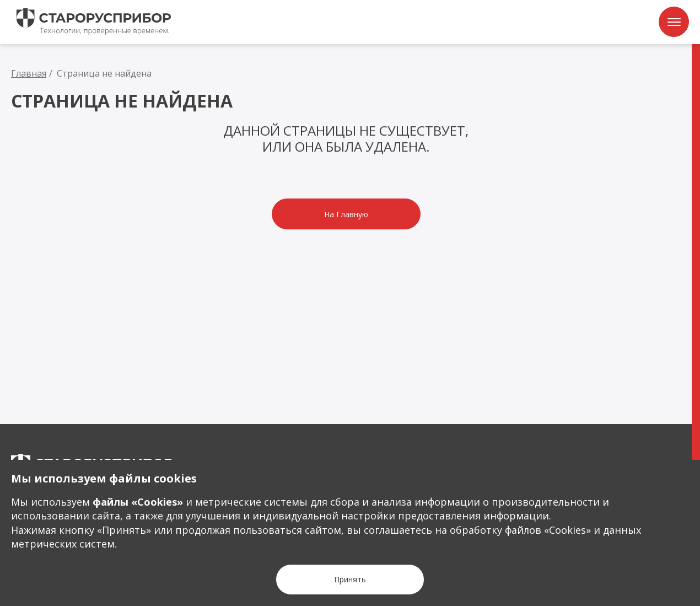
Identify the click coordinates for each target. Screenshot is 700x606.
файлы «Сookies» (138, 502)
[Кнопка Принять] (350, 580)
